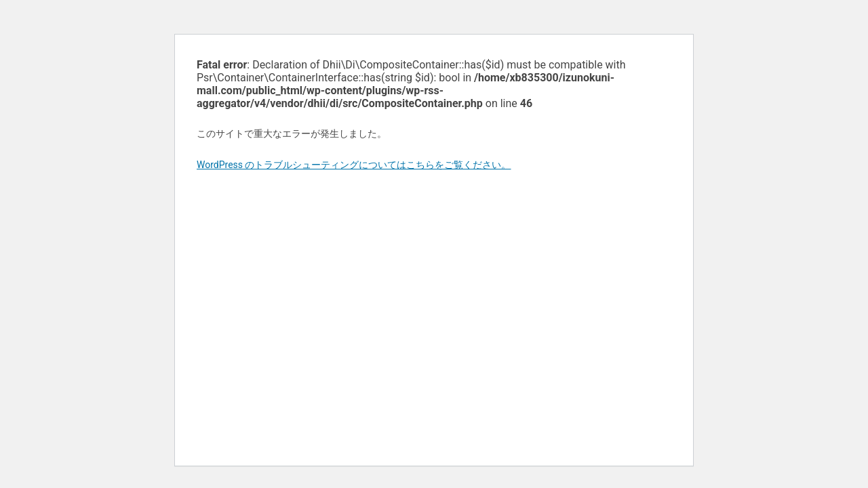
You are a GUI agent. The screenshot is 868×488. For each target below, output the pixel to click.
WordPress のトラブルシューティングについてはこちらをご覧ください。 (354, 165)
